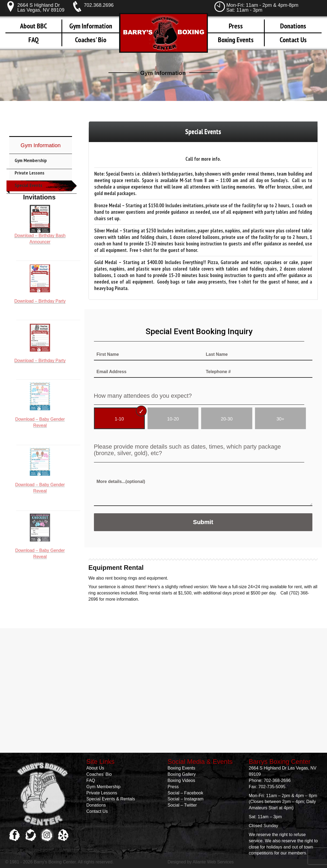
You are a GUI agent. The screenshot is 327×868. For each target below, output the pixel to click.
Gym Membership (31, 160)
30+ (280, 419)
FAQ (33, 40)
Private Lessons (30, 173)
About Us (95, 768)
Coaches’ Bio (99, 774)
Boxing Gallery (182, 774)
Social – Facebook (185, 793)
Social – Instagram (186, 799)
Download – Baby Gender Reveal (40, 379)
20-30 (227, 419)
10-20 (173, 419)
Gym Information (91, 26)
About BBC (34, 26)
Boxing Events (236, 40)
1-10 (119, 419)
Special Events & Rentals (111, 799)
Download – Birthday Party (40, 261)
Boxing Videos (181, 780)
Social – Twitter (182, 805)
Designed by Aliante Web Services (201, 862)
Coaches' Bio (91, 40)
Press (236, 26)
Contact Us (293, 40)
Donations (293, 26)
